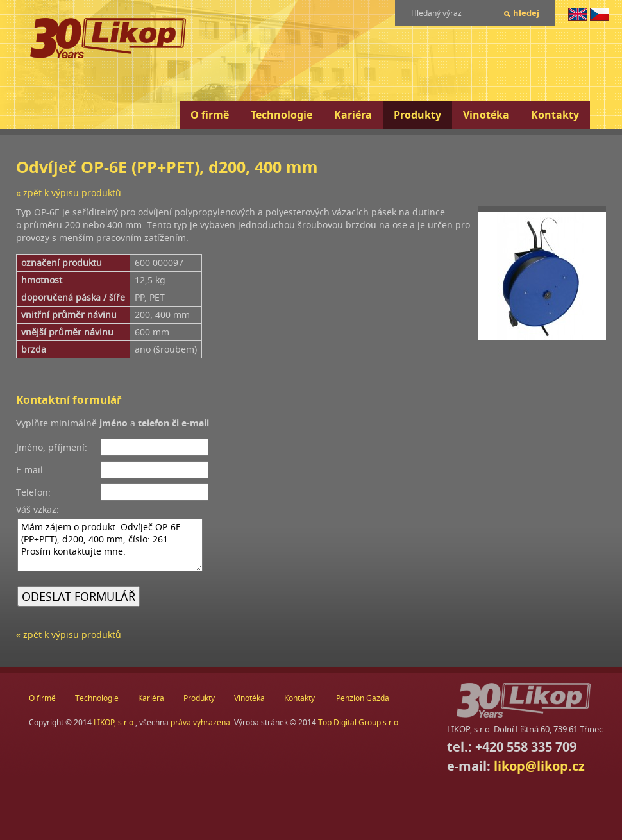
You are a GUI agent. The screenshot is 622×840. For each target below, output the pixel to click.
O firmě (210, 115)
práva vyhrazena (200, 722)
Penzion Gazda (363, 698)
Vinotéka (486, 115)
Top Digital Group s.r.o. (359, 722)
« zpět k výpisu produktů (69, 193)
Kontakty (555, 115)
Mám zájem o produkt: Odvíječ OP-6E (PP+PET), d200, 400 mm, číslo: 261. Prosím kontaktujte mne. (110, 545)
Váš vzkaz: (38, 509)
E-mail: (31, 470)
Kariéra (353, 115)
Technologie (282, 115)
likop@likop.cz (539, 766)
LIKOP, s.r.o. (114, 722)
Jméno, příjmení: (52, 447)
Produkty (417, 115)
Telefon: (33, 492)
